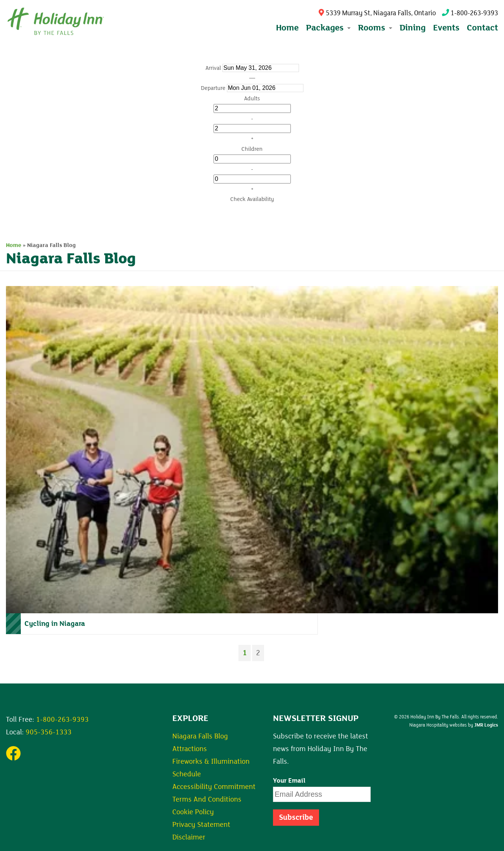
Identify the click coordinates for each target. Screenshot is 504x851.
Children (252, 149)
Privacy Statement (201, 825)
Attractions (190, 749)
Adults (252, 98)
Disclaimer (189, 837)
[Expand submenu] (348, 28)
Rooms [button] (375, 28)
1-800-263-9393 (470, 13)
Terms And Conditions (207, 799)
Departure (213, 88)
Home (287, 28)
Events (446, 28)
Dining (413, 28)
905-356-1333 (49, 732)
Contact (482, 28)
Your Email (289, 781)
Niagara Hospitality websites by (454, 725)
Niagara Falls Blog (200, 736)
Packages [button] (328, 28)
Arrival (213, 68)
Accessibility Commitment (214, 787)
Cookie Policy (193, 812)
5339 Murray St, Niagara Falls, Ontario (377, 13)
